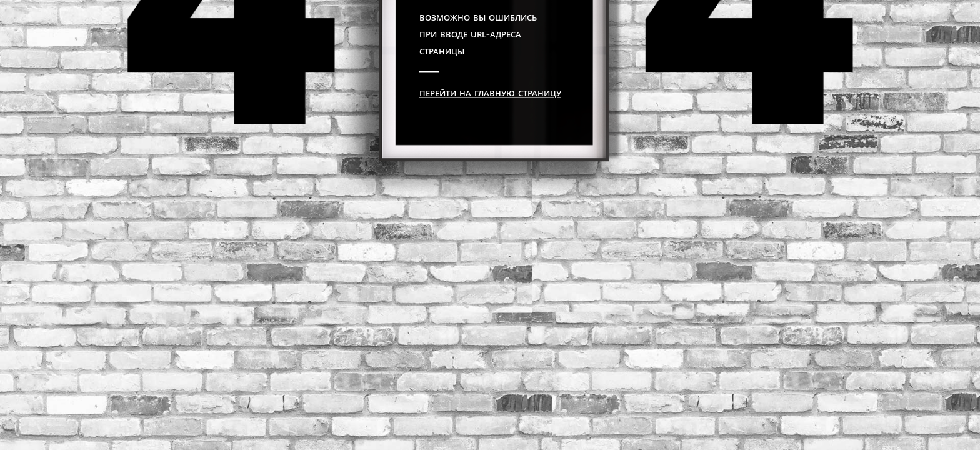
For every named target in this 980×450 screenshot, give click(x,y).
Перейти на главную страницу (490, 92)
